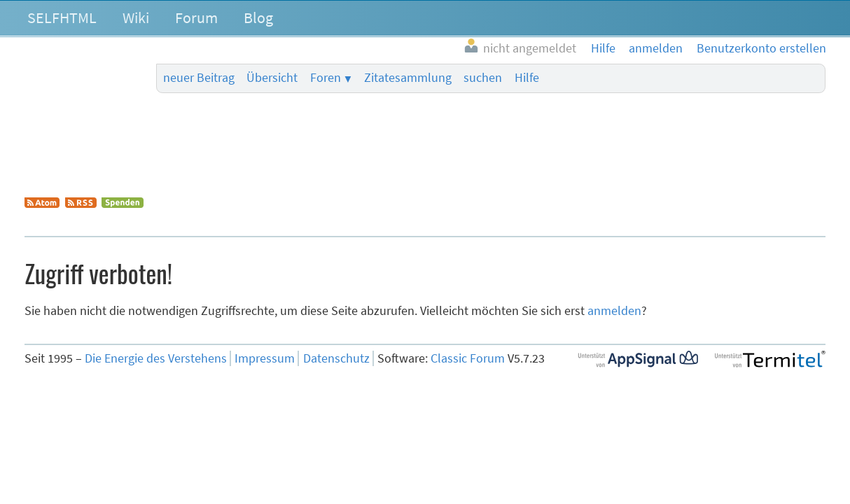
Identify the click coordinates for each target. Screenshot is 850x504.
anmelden (614, 311)
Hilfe (527, 78)
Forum (196, 17)
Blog (258, 17)
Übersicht (272, 78)
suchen (483, 78)
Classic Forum (468, 358)
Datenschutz (336, 358)
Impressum (265, 358)
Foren (326, 78)
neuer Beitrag (199, 78)
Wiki (136, 17)
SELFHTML (62, 17)
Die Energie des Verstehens (156, 358)
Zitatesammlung (408, 78)
